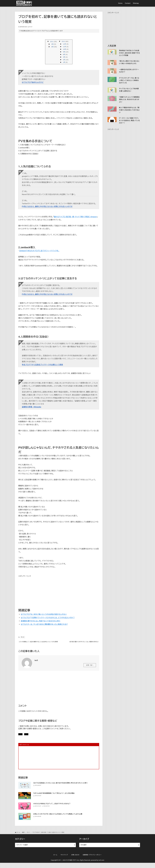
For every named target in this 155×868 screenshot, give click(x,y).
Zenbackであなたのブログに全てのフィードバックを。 (39, 251)
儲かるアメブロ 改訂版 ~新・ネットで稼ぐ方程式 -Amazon (75, 217)
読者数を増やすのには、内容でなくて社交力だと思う (41, 621)
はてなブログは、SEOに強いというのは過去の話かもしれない (44, 614)
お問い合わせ (47, 738)
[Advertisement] (34, 591)
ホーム (55, 860)
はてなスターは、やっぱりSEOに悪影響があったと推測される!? (44, 624)
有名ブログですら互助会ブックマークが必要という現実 (42, 365)
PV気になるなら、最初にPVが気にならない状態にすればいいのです (47, 206)
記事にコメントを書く (28, 738)
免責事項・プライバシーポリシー (92, 860)
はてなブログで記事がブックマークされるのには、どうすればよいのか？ (48, 618)
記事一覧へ (90, 668)
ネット (31, 27)
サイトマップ (64, 860)
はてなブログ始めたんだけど (33, 82)
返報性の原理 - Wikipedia (32, 407)
